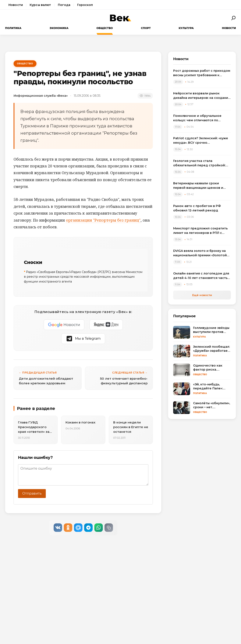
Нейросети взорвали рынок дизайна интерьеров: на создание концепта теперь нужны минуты (202, 96)
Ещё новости (202, 295)
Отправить (32, 493)
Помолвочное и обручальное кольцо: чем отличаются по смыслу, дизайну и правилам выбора (197, 118)
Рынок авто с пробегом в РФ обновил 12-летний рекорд (197, 208)
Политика (13, 28)
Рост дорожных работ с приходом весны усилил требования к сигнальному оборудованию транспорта (202, 73)
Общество (105, 28)
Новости (16, 5)
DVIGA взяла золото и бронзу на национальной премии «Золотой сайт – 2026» (200, 253)
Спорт (146, 28)
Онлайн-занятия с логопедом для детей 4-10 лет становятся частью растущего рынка (202, 276)
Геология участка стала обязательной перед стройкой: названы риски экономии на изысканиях (199, 163)
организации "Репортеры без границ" (103, 220)
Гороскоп (85, 5)
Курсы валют (40, 5)
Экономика (59, 28)
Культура (186, 28)
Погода (64, 5)
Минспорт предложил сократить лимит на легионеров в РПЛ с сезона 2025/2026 (200, 231)
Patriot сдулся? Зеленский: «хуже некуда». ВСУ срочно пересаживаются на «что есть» (201, 141)
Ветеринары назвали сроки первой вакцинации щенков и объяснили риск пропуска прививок (198, 186)
